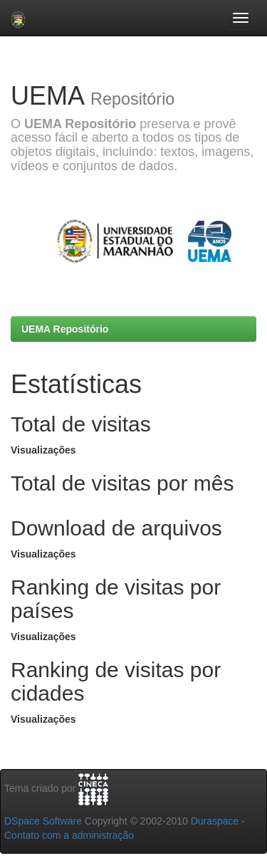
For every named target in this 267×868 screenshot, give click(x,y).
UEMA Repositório (65, 329)
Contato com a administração (69, 835)
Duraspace (215, 821)
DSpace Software (43, 821)
